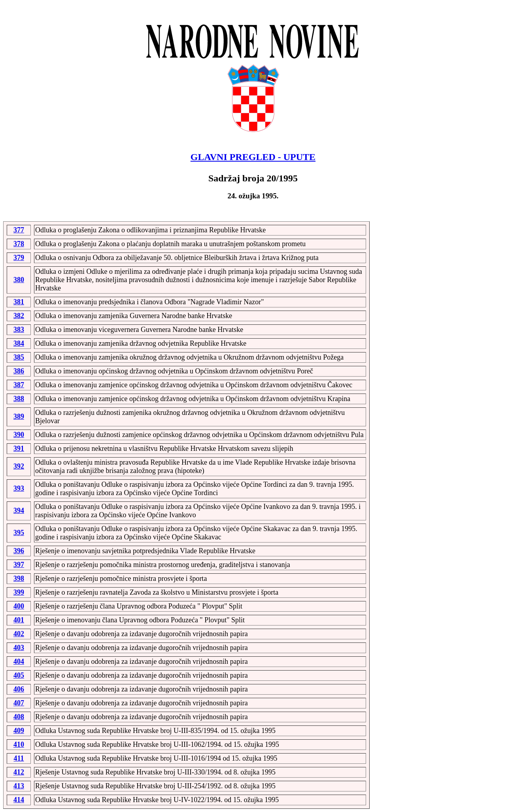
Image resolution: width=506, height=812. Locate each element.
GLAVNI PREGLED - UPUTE (253, 157)
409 (19, 731)
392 (19, 466)
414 (19, 800)
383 (19, 330)
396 (19, 551)
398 (19, 578)
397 (19, 565)
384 (19, 343)
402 (19, 634)
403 (19, 648)
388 (19, 399)
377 (19, 230)
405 (19, 675)
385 (19, 357)
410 (19, 744)
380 (19, 280)
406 (19, 689)
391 (19, 448)
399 (19, 592)
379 (19, 258)
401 (19, 620)
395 (19, 533)
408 (19, 717)
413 (19, 786)
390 (19, 435)
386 (19, 371)
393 (19, 488)
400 (19, 606)
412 (19, 772)
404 (19, 661)
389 (19, 416)
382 (19, 316)
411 (19, 758)
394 (19, 511)
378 (19, 244)
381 (19, 302)
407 (19, 703)
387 (19, 385)
